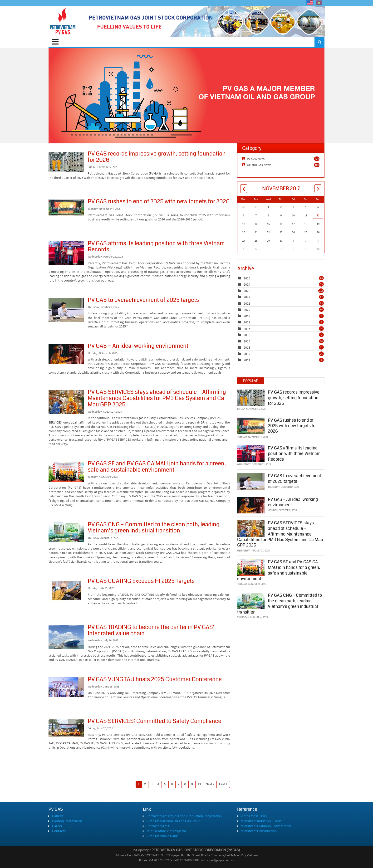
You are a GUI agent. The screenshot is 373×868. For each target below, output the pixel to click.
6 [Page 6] (172, 784)
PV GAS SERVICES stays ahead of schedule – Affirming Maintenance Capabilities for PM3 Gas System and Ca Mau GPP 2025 (66, 402)
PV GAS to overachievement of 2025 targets (66, 310)
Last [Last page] (222, 784)
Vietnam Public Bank (162, 836)
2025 (247, 278)
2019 (247, 316)
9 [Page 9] (192, 784)
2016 (247, 329)
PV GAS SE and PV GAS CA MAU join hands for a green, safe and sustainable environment (66, 472)
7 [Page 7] (179, 784)
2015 (247, 335)
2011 (247, 360)
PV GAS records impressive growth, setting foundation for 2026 (66, 162)
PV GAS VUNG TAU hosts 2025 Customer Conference (66, 687)
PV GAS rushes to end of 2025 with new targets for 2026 (66, 207)
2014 (247, 341)
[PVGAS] (63, 21)
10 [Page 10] (199, 784)
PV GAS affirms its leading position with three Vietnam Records (66, 253)
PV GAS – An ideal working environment (66, 354)
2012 (247, 354)
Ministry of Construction (259, 831)
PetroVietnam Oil (160, 826)
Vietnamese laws (254, 816)
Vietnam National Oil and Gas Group (174, 821)
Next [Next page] (209, 784)
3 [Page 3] (152, 784)
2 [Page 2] (145, 784)
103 (317, 165)
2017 (247, 322)
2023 (247, 291)
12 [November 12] (318, 215)
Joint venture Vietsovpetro (166, 831)
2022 (247, 297)
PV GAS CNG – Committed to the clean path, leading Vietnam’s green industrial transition (66, 532)
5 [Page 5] (165, 784)
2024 (247, 284)
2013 (247, 347)
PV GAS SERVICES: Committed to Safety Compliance (66, 728)
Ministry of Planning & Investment (266, 826)
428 (317, 159)
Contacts (59, 831)
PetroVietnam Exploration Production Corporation (184, 816)
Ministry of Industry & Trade (261, 821)
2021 (247, 303)
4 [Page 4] (158, 784)
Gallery (57, 816)
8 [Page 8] (185, 784)
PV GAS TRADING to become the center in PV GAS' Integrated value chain (66, 637)
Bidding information (67, 821)
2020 (247, 310)
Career (57, 826)
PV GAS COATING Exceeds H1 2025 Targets (66, 591)
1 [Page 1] (139, 784)
